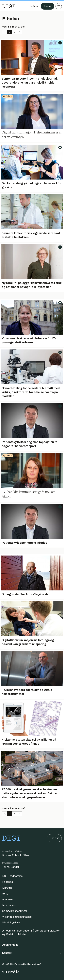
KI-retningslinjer (11, 923)
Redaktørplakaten (16, 934)
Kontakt (32, 953)
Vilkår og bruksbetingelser (17, 917)
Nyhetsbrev (9, 905)
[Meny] (59, 6)
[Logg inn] (34, 6)
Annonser (8, 899)
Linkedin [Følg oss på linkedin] (7, 888)
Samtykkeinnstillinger (15, 911)
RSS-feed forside (12, 876)
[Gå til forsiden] (9, 6)
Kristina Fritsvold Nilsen (16, 855)
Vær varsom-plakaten (47, 931)
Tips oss (54, 838)
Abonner (48, 6)
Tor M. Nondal (11, 867)
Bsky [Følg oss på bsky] (5, 894)
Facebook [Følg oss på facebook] (8, 882)
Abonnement (32, 945)
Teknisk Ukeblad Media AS (28, 964)
